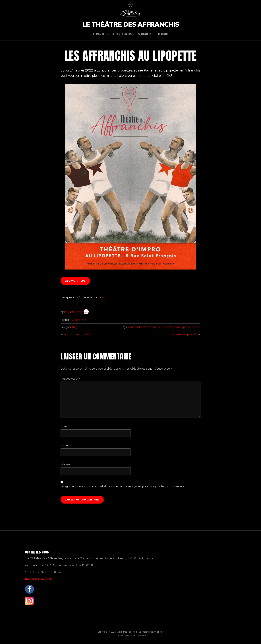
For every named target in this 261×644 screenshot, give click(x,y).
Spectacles (145, 34)
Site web (66, 464)
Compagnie (100, 34)
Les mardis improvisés (184, 335)
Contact (163, 34)
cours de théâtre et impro (143, 327)
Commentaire (70, 379)
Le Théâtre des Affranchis (131, 25)
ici (103, 297)
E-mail (65, 445)
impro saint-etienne (170, 327)
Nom (65, 426)
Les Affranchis (73, 312)
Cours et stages (122, 34)
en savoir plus (75, 281)
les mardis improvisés (77, 335)
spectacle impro (191, 327)
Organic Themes (138, 636)
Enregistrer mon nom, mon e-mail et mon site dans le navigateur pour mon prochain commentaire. (123, 486)
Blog (75, 327)
